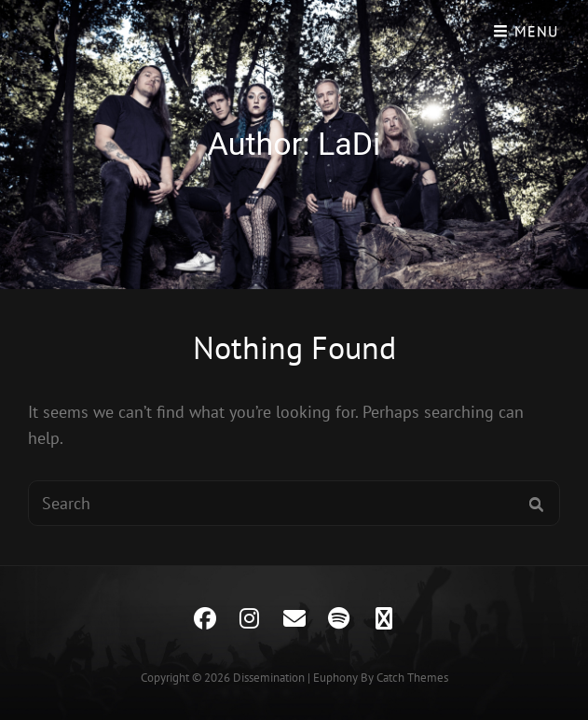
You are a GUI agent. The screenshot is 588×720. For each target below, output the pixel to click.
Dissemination (269, 678)
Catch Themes (412, 678)
